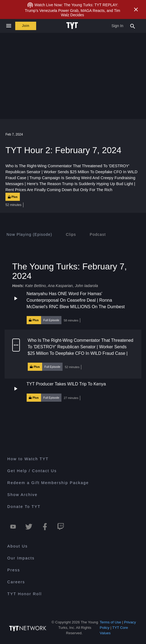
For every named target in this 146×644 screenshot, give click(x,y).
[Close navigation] (9, 26)
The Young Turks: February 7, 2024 (70, 271)
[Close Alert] (136, 9)
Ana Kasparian (60, 286)
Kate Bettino (35, 286)
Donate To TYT (24, 507)
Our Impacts (21, 558)
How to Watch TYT (28, 459)
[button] (73, 307)
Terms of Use (111, 622)
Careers (16, 582)
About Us (18, 546)
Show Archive (22, 495)
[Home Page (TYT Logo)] (73, 26)
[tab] (29, 234)
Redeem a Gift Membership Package (48, 483)
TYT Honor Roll (25, 594)
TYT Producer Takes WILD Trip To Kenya (66, 384)
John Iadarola (86, 286)
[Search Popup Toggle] (133, 26)
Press (14, 570)
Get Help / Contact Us (32, 471)
